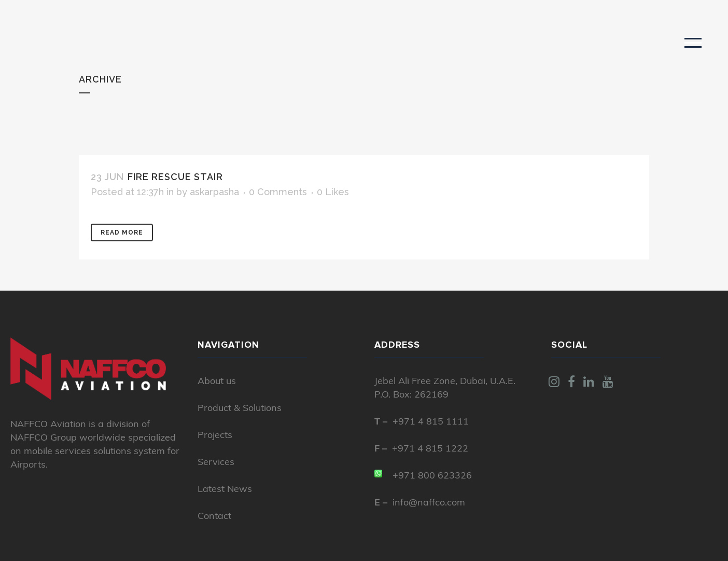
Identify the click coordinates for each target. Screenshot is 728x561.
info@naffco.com (429, 503)
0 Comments (278, 192)
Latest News (225, 490)
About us (217, 382)
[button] (693, 42)
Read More (122, 232)
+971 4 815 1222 (430, 449)
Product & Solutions (240, 409)
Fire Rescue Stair (175, 177)
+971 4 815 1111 (431, 422)
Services (216, 463)
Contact (214, 517)
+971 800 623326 (432, 476)
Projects (215, 436)
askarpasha (214, 192)
